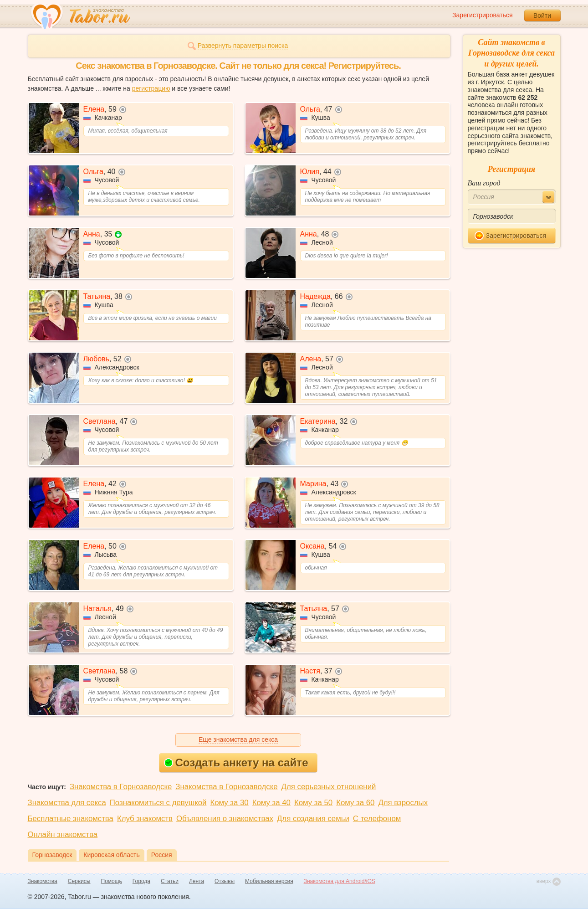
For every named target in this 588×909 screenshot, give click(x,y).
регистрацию (151, 88)
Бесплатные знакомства (71, 819)
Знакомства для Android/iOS (340, 881)
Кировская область (111, 855)
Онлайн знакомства (63, 835)
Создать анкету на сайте (236, 763)
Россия (162, 855)
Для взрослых (403, 803)
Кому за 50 (313, 803)
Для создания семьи (313, 819)
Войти (542, 15)
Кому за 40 (271, 803)
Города (141, 881)
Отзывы (225, 881)
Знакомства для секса (67, 803)
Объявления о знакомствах (225, 819)
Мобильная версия (269, 881)
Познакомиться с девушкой (158, 803)
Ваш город (484, 183)
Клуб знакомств (145, 819)
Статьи (170, 881)
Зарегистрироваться (482, 15)
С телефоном (377, 819)
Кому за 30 (229, 803)
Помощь (112, 881)
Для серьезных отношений (329, 787)
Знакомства (43, 881)
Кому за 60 (355, 803)
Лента (197, 881)
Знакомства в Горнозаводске (121, 787)
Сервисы (79, 881)
